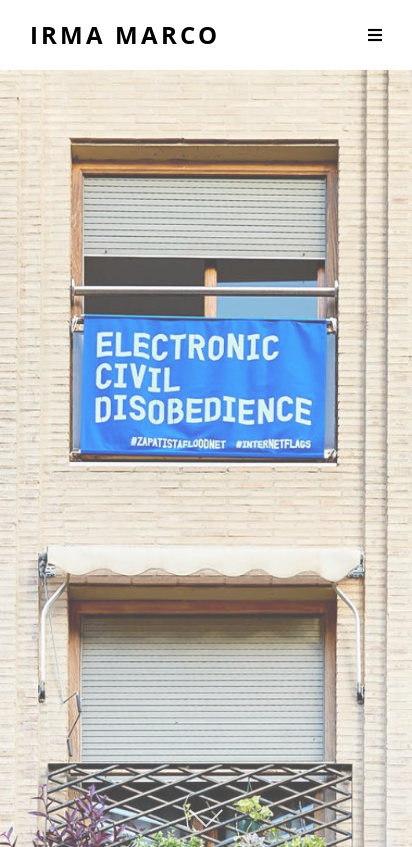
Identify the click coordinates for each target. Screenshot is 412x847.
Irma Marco (125, 34)
